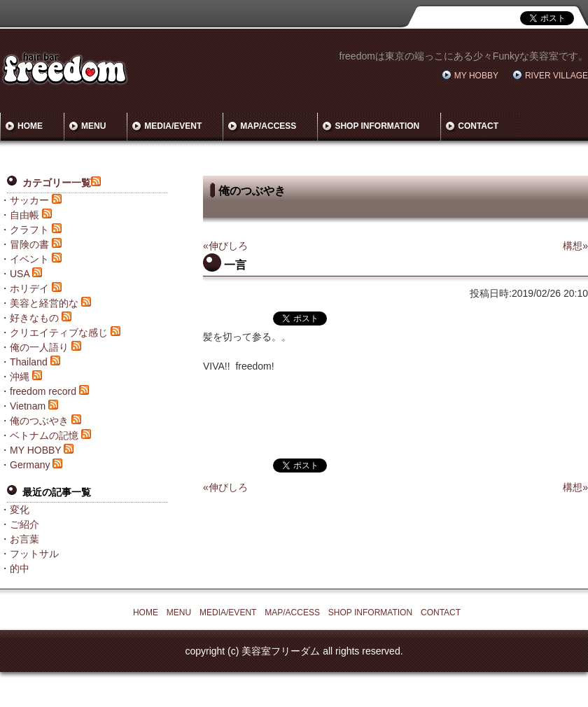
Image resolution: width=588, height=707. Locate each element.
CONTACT (478, 126)
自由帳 (24, 215)
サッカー (29, 200)
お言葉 (24, 539)
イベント (29, 259)
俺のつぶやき (39, 421)
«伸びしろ (225, 246)
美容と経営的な (44, 303)
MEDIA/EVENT (173, 126)
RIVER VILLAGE (556, 76)
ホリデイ (29, 288)
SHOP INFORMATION (377, 126)
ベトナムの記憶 (44, 435)
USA (20, 274)
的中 (20, 568)
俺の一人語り (39, 347)
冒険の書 (29, 244)
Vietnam (28, 406)
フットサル (34, 554)
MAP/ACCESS (268, 126)
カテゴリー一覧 (57, 183)
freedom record (43, 391)
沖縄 (20, 377)
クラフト (29, 230)
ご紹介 (24, 524)
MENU (93, 126)
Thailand (29, 362)
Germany (30, 465)
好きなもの (34, 318)
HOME (30, 126)
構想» (575, 246)
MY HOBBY (476, 76)
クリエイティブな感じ (59, 332)
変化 (20, 510)
